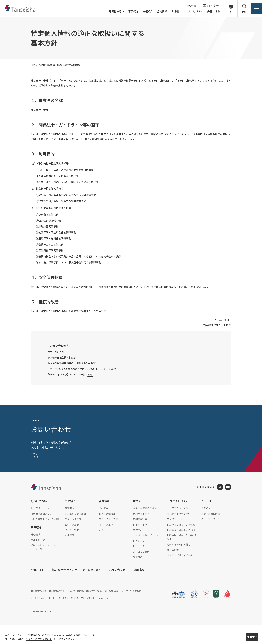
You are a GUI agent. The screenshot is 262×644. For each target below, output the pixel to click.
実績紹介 (142, 11)
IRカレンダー (140, 559)
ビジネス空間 (72, 543)
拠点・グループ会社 (109, 538)
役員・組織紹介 (107, 532)
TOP (33, 65)
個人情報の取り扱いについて (62, 609)
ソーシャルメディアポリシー (44, 616)
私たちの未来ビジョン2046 (45, 538)
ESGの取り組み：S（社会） (182, 548)
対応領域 (35, 553)
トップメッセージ (40, 527)
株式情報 (138, 548)
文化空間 (70, 554)
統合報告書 (173, 568)
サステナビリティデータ (180, 574)
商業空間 (70, 527)
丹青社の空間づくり (41, 532)
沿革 (101, 548)
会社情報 (157, 11)
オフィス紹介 (106, 543)
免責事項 (138, 575)
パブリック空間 (73, 538)
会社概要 (104, 527)
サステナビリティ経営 (179, 532)
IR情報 (170, 11)
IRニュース (139, 565)
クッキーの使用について (42, 639)
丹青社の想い (111, 11)
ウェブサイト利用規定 (131, 609)
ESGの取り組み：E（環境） (182, 543)
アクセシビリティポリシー (99, 616)
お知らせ (206, 527)
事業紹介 (128, 11)
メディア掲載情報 (210, 532)
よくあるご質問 (141, 570)
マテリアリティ (175, 538)
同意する (241, 637)
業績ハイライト (141, 532)
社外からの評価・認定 (179, 563)
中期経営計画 (140, 538)
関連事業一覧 (38, 558)
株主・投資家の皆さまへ (146, 527)
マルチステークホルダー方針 (72, 616)
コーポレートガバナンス (146, 554)
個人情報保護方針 (39, 609)
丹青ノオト (208, 11)
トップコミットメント (179, 527)
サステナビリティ (188, 11)
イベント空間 (72, 548)
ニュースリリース (210, 538)
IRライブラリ (140, 543)
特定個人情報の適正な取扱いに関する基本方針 (98, 609)
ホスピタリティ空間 (75, 532)
